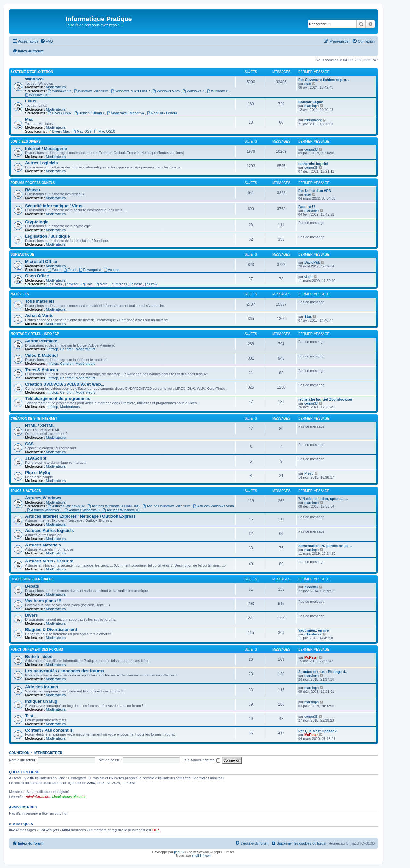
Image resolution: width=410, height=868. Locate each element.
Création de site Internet (34, 418)
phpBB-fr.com (202, 856)
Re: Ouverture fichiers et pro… (324, 80)
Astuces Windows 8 (83, 510)
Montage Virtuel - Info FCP (35, 334)
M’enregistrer (48, 753)
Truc (156, 830)
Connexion (19, 753)
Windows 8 (218, 91)
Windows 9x (60, 91)
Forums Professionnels (33, 183)
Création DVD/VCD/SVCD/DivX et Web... (65, 384)
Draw (151, 284)
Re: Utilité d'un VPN (315, 191)
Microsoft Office (41, 262)
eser (308, 84)
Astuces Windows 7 (45, 510)
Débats (32, 586)
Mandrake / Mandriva (126, 113)
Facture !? (307, 207)
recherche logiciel (313, 164)
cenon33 (311, 149)
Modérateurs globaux (69, 797)
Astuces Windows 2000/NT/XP (114, 506)
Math (102, 284)
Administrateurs (38, 797)
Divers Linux (60, 113)
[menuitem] (46, 41)
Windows (34, 79)
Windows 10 (37, 95)
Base (137, 284)
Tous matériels (40, 301)
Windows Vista (167, 91)
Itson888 (311, 587)
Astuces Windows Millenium (167, 506)
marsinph (312, 106)
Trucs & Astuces (41, 370)
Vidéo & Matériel (41, 355)
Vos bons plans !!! (43, 601)
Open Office (37, 276)
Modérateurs (56, 87)
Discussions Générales (32, 579)
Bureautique (22, 254)
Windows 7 (194, 91)
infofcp (53, 349)
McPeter (311, 657)
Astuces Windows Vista (213, 506)
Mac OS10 (105, 131)
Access (111, 270)
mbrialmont (313, 120)
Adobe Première (41, 341)
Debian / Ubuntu (90, 113)
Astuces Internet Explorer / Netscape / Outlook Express (80, 516)
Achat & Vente (39, 316)
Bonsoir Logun (311, 102)
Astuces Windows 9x (67, 506)
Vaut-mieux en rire (313, 630)
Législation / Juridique (47, 236)
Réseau (33, 190)
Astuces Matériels (43, 545)
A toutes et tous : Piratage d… (323, 672)
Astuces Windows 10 (121, 510)
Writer (72, 284)
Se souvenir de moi (203, 760)
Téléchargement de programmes (58, 399)
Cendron (67, 349)
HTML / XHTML (40, 426)
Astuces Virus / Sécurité (49, 561)
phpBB (179, 852)
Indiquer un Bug (41, 701)
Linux (31, 101)
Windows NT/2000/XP (131, 91)
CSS (29, 444)
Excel (70, 270)
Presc (309, 473)
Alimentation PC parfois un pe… (325, 546)
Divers (56, 284)
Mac (29, 119)
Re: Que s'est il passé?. (318, 731)
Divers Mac (59, 131)
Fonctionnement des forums (37, 649)
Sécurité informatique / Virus (54, 206)
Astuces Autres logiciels (49, 531)
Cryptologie (37, 222)
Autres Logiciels (41, 163)
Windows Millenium (92, 91)
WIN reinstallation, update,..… (323, 499)
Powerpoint (90, 270)
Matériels (20, 294)
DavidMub (312, 262)
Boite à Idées (39, 656)
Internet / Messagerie (46, 148)
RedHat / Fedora (162, 113)
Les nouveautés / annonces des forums (65, 671)
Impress (119, 284)
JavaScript (36, 458)
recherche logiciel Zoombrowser (325, 399)
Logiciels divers (26, 141)
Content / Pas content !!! (49, 730)
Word (55, 270)
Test (29, 716)
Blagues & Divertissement (51, 630)
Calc (87, 284)
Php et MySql (38, 473)
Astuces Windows (43, 498)
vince (308, 277)
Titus (308, 316)
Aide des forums (41, 687)
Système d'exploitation (32, 72)
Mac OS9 (83, 131)
